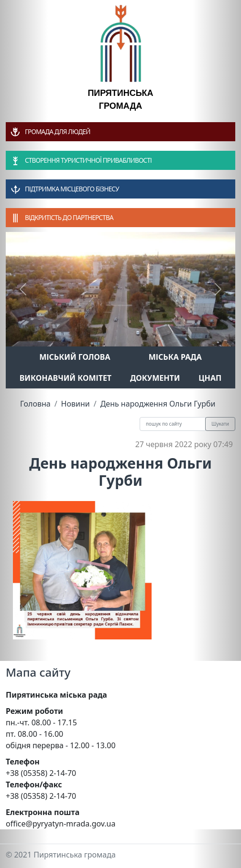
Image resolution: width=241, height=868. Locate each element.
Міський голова (75, 357)
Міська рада (175, 357)
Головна (35, 404)
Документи (155, 378)
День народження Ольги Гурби (158, 404)
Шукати (220, 424)
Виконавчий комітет (66, 378)
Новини (76, 404)
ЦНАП (210, 378)
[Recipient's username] (173, 424)
